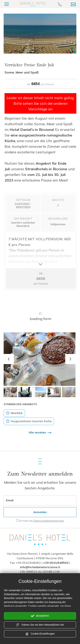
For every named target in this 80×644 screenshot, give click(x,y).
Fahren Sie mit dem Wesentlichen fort (40, 625)
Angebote (46, 488)
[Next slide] (70, 359)
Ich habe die (42, 521)
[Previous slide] (9, 359)
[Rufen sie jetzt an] (60, 4)
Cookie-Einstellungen (40, 634)
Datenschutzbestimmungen (49, 521)
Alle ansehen (40, 432)
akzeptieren (40, 616)
